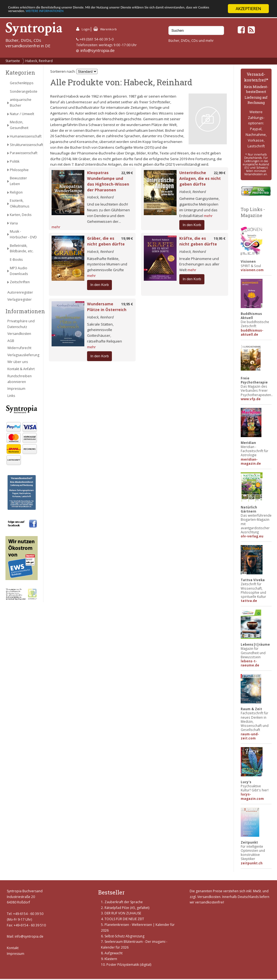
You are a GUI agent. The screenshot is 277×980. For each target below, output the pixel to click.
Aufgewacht (114, 953)
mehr (56, 227)
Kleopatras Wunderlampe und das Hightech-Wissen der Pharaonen (108, 181)
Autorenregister (20, 292)
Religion (16, 192)
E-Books (16, 260)
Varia (14, 223)
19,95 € (220, 238)
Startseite (13, 61)
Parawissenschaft (24, 153)
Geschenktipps (22, 83)
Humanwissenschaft (24, 136)
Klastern (111, 959)
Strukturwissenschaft (24, 145)
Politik (15, 161)
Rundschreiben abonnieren (20, 379)
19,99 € (127, 238)
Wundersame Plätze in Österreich (107, 307)
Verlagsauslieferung (23, 355)
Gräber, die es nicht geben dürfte (106, 241)
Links (11, 396)
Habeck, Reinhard (39, 61)
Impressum (16, 389)
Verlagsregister (20, 299)
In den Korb (192, 225)
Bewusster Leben (18, 181)
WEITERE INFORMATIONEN (118, 13)
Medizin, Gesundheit (19, 125)
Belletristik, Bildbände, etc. (22, 248)
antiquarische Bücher (21, 103)
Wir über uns (18, 362)
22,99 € (127, 173)
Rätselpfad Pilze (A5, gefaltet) (127, 908)
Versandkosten (19, 334)
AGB (11, 341)
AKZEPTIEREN (248, 9)
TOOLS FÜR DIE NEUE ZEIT (124, 919)
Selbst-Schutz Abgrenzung (124, 936)
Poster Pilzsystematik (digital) (129, 964)
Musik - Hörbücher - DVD (23, 234)
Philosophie (19, 170)
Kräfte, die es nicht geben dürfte (198, 241)
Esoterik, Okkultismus (20, 203)
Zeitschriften (20, 282)
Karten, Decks (21, 215)
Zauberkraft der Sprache (124, 902)
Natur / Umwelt (22, 114)
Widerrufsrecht (19, 348)
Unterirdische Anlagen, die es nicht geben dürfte (200, 178)
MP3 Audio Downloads (19, 271)
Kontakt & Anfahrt (21, 369)
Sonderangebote (24, 91)
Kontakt (13, 948)
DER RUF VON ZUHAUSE (123, 913)
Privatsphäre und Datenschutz (21, 324)
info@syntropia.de (98, 50)
